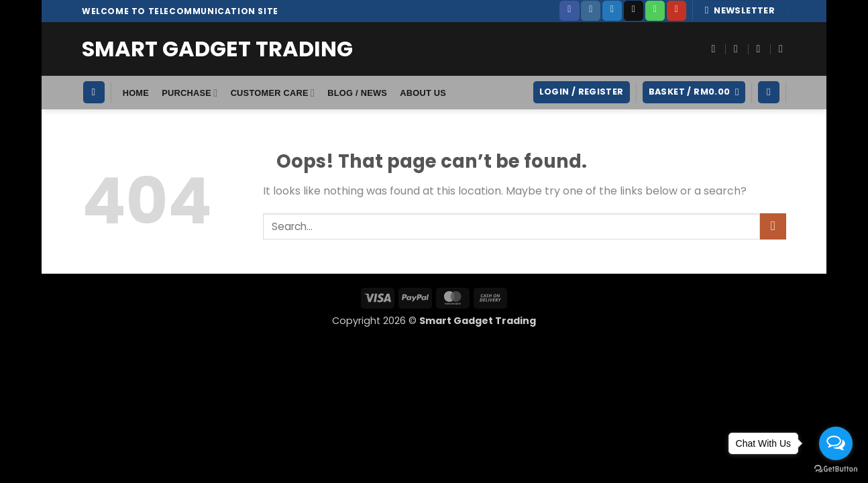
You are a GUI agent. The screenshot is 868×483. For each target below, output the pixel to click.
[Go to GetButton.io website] (836, 469)
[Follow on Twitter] (612, 11)
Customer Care (273, 93)
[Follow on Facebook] (569, 11)
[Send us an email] (634, 11)
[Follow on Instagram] (591, 11)
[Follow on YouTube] (676, 11)
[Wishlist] (769, 92)
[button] (742, 11)
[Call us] (655, 11)
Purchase (189, 93)
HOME (136, 93)
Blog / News (357, 93)
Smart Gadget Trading (217, 49)
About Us (423, 93)
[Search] (94, 92)
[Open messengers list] (836, 443)
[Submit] (773, 226)
